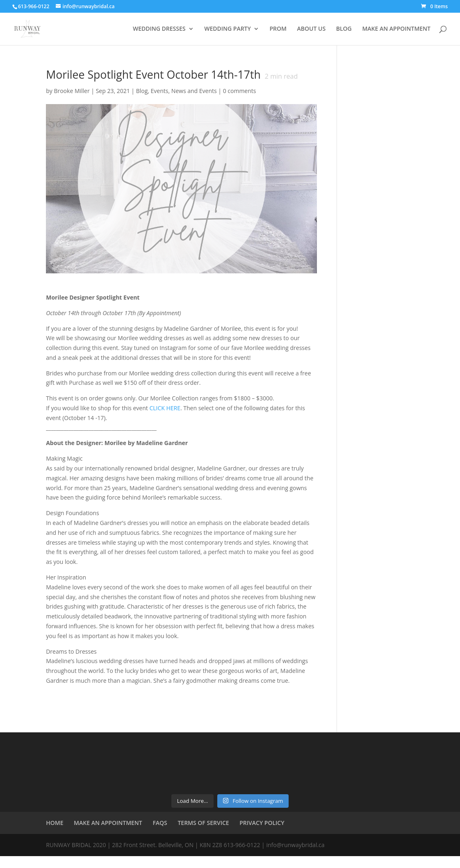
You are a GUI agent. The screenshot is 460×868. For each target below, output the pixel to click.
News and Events (194, 91)
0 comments (240, 91)
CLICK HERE (165, 408)
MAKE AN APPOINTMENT (396, 29)
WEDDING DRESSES (159, 29)
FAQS (160, 823)
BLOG (344, 29)
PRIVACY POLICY (262, 823)
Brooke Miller (72, 91)
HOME (55, 823)
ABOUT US (312, 29)
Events (160, 91)
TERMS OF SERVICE (203, 823)
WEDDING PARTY (228, 29)
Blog (142, 91)
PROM (278, 29)
